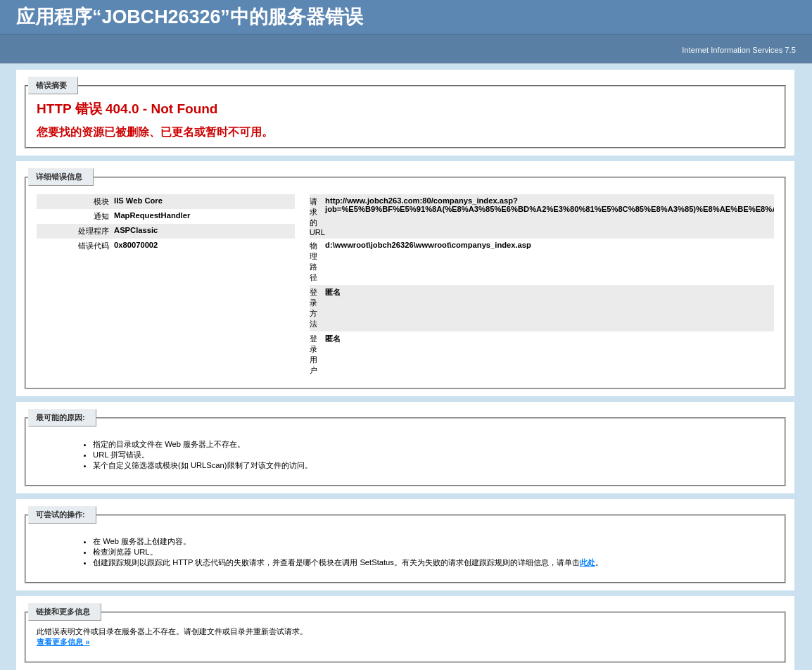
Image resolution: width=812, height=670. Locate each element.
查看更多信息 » (63, 642)
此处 (588, 562)
